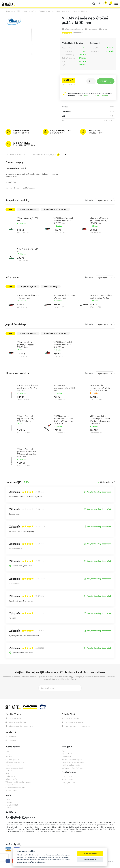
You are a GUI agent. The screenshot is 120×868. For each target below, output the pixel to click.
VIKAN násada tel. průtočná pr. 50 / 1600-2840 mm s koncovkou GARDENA (100, 420)
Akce (64, 751)
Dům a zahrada (67, 754)
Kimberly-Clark (11, 776)
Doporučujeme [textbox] (103, 200)
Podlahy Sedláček (68, 780)
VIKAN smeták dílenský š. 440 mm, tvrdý (28, 297)
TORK (8, 773)
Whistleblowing (11, 790)
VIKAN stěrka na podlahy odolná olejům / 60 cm (101, 297)
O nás (8, 754)
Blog (7, 751)
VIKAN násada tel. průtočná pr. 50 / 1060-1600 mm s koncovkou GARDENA (28, 453)
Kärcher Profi (67, 757)
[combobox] (105, 200)
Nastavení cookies (90, 860)
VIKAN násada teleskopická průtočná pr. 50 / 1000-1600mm (101, 388)
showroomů (10, 829)
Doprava (9, 757)
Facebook (11, 736)
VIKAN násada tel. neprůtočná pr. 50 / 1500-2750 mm (26, 419)
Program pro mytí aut (46, 11)
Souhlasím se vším (90, 854)
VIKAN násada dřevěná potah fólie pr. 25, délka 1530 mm (27, 388)
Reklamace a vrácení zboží (15, 762)
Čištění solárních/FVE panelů (55, 209)
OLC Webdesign (109, 862)
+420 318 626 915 (14, 718)
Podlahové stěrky (51, 287)
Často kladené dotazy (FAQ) (15, 788)
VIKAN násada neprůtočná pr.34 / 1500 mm (72, 11)
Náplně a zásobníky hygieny (72, 759)
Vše (10, 209)
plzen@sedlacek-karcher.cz (74, 722)
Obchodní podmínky (13, 759)
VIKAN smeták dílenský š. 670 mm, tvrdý (65, 297)
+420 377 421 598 (70, 718)
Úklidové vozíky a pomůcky (27, 11)
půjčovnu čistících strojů (70, 827)
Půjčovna (9, 802)
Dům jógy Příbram (68, 782)
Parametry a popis (17, 155)
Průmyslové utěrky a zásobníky (73, 762)
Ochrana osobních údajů (14, 768)
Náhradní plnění (11, 779)
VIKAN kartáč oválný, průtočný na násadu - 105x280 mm (99, 221)
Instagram (11, 740)
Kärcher (89, 822)
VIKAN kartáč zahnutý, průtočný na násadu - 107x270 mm (63, 221)
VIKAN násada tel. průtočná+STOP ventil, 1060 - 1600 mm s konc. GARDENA (64, 420)
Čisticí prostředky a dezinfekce (73, 768)
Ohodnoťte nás (11, 785)
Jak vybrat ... (10, 765)
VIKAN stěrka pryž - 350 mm (28, 219)
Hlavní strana (10, 11)
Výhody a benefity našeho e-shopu (18, 782)
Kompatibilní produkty (46, 155)
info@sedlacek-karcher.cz (17, 722)
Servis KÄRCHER (12, 805)
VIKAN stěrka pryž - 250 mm (28, 250)
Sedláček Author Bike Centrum (73, 777)
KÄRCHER (9, 771)
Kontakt (8, 808)
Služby (8, 799)
